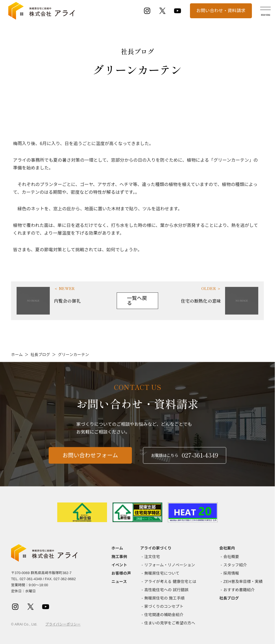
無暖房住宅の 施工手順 (165, 598)
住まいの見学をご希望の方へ (170, 623)
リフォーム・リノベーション (170, 565)
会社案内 (227, 548)
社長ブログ (40, 355)
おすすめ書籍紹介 (239, 590)
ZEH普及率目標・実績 (243, 582)
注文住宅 (152, 557)
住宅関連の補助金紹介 (164, 615)
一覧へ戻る (137, 301)
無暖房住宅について (162, 573)
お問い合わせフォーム (90, 459)
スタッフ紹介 (235, 565)
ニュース (119, 582)
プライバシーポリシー (63, 624)
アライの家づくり (156, 548)
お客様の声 (121, 573)
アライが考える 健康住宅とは (170, 582)
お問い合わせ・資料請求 (221, 11)
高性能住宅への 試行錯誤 (166, 590)
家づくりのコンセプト (164, 606)
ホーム (17, 355)
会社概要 (231, 557)
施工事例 (119, 557)
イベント (119, 565)
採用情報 (231, 573)
